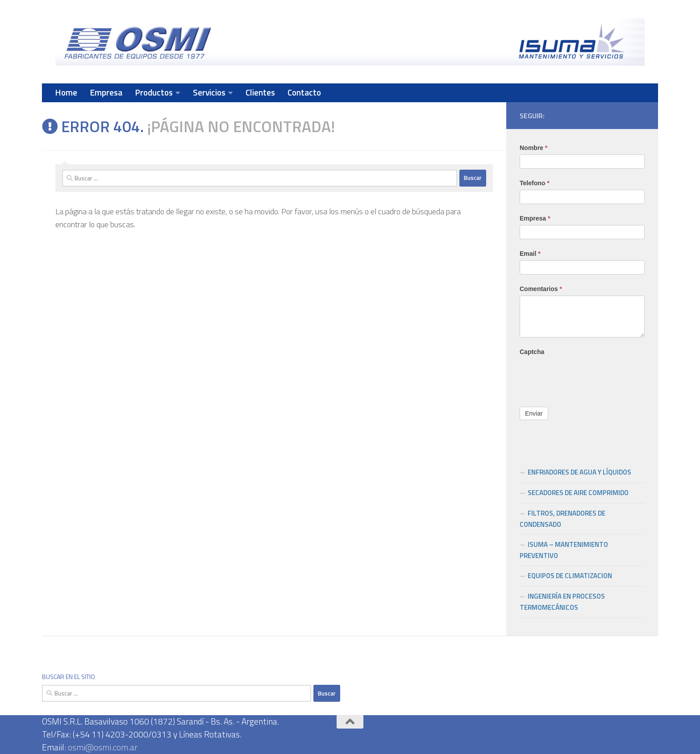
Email (530, 254)
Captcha (532, 352)
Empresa (106, 92)
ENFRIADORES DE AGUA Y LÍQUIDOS (579, 472)
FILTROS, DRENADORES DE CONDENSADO (562, 519)
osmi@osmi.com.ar (103, 747)
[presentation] (587, 376)
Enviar (534, 413)
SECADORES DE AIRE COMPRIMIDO (578, 493)
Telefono (535, 183)
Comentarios (541, 289)
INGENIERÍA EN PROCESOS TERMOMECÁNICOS (562, 602)
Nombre (533, 148)
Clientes (260, 92)
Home (66, 92)
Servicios (209, 92)
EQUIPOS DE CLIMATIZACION (570, 576)
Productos (154, 92)
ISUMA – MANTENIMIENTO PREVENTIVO (564, 550)
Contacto (304, 92)
